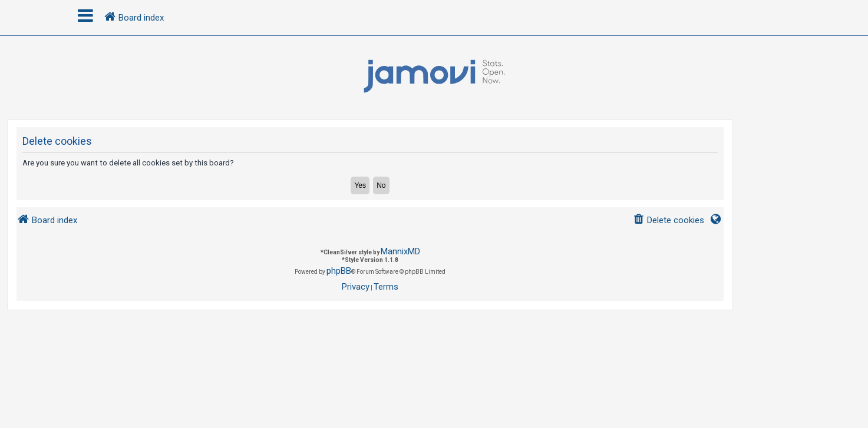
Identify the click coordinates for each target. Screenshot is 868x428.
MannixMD (400, 251)
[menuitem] (669, 220)
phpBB (339, 271)
